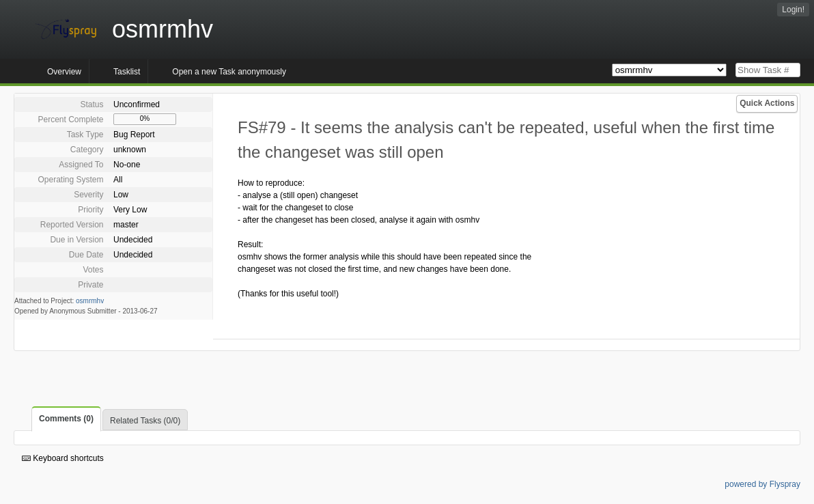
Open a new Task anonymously (229, 72)
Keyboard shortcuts (63, 458)
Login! (793, 10)
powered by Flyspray (762, 484)
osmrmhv (90, 301)
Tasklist (127, 72)
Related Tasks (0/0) (145, 421)
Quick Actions (767, 103)
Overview (64, 72)
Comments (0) (66, 419)
